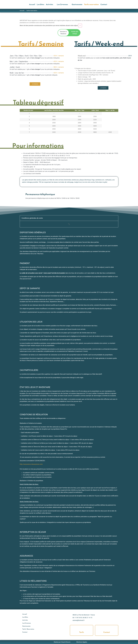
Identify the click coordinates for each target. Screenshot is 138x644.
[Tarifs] (82, 628)
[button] (51, 4)
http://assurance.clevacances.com (31, 464)
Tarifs (81, 632)
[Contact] (107, 628)
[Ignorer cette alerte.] (80, 26)
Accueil (22, 11)
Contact (107, 632)
